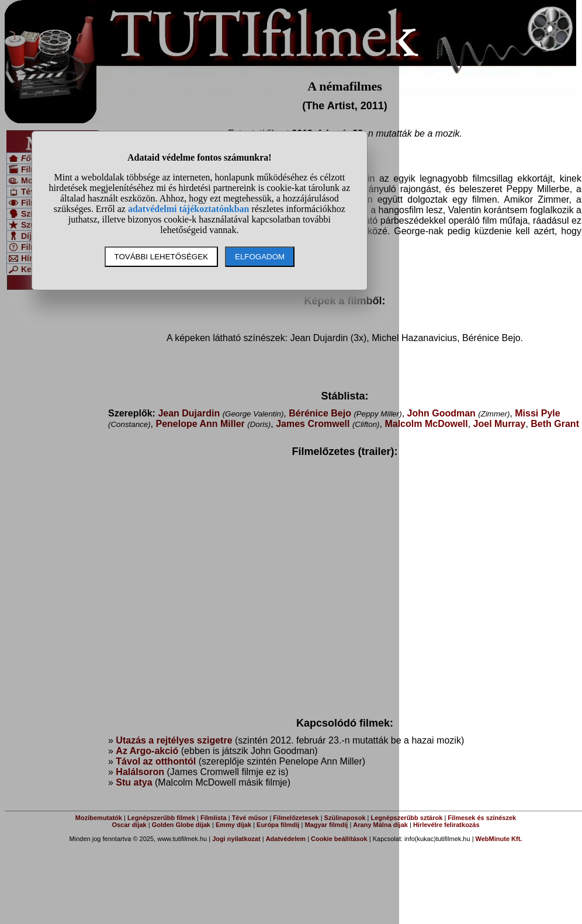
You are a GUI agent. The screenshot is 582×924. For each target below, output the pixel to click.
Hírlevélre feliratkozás (446, 825)
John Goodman (441, 413)
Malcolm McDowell (426, 424)
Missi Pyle (537, 413)
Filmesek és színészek (482, 818)
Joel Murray (500, 424)
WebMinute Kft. (499, 839)
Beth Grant (555, 424)
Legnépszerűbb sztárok (407, 818)
